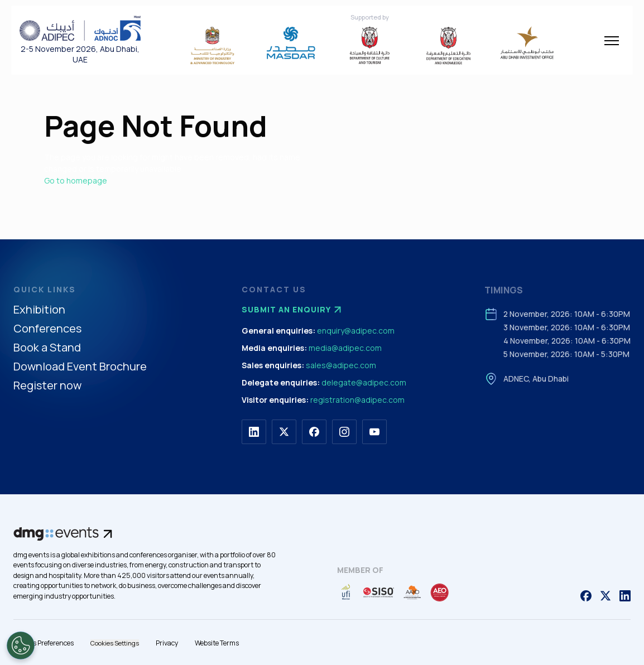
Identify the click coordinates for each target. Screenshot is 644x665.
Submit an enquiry (293, 310)
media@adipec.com (345, 348)
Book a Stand (47, 348)
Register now (47, 386)
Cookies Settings (115, 643)
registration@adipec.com (357, 400)
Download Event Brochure (80, 367)
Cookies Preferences (44, 643)
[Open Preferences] (21, 645)
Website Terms (217, 643)
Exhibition (39, 310)
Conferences (47, 329)
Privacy (167, 643)
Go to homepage (76, 180)
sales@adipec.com (341, 365)
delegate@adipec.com (364, 382)
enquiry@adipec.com (356, 331)
